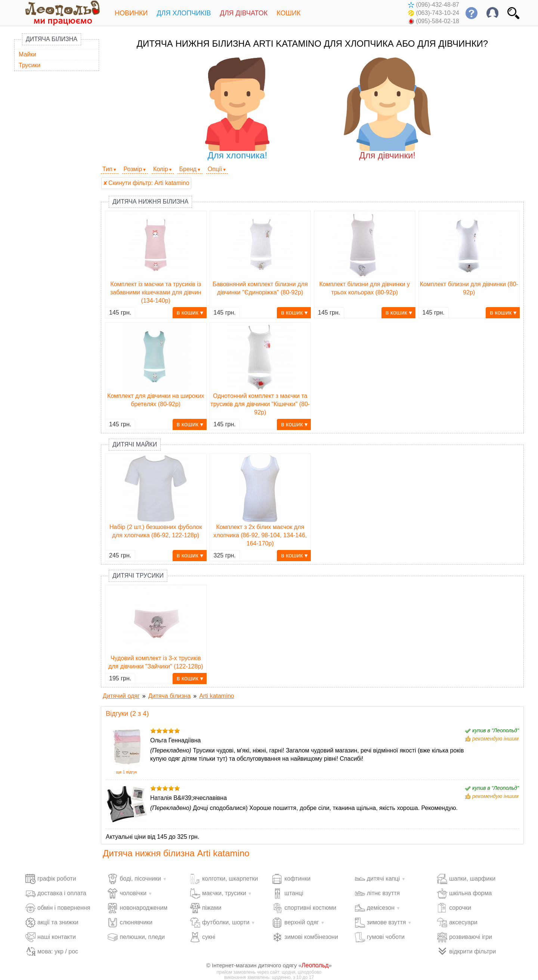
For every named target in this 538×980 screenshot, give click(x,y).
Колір (161, 169)
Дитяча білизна (52, 39)
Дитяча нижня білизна (150, 202)
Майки (27, 54)
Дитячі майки (135, 444)
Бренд (188, 169)
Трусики (30, 65)
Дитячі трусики (138, 576)
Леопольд (315, 965)
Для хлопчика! (237, 109)
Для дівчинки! (387, 109)
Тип (107, 169)
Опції (215, 169)
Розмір (133, 169)
